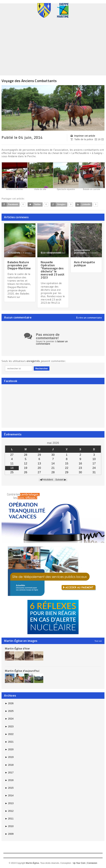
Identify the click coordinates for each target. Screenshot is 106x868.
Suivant (59, 480)
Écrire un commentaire (89, 318)
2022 (9, 734)
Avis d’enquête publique (84, 264)
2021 (9, 742)
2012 (9, 811)
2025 (9, 711)
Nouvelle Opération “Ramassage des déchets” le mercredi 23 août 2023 (53, 270)
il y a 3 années (56, 253)
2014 (9, 795)
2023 (9, 726)
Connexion (92, 863)
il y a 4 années (23, 253)
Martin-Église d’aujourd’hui (22, 671)
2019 (9, 757)
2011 (9, 819)
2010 (9, 826)
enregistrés (34, 361)
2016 (9, 780)
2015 (9, 788)
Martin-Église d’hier (17, 648)
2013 (9, 803)
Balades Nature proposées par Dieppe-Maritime (19, 265)
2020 (9, 749)
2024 (9, 719)
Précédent (47, 480)
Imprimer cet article (83, 136)
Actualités (14, 253)
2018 (9, 765)
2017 (9, 772)
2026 (9, 703)
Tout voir (98, 641)
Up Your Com (79, 863)
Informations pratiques (82, 251)
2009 (9, 834)
